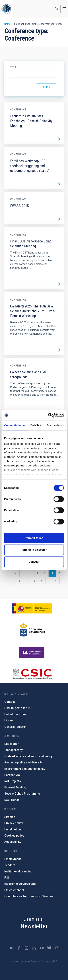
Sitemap (10, 817)
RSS (7, 878)
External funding (15, 787)
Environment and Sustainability (25, 769)
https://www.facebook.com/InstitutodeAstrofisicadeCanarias (19, 948)
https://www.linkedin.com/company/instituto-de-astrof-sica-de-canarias (34, 948)
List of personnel (16, 714)
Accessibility (13, 842)
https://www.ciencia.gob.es (32, 608)
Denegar (34, 562)
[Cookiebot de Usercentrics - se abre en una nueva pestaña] (48, 415)
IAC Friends (12, 800)
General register (15, 727)
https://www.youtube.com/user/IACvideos (42, 948)
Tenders (10, 865)
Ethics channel (14, 890)
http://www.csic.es (32, 674)
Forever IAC (12, 775)
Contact (10, 702)
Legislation (12, 744)
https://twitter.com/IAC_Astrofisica (11, 948)
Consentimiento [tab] (15, 425)
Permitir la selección (34, 550)
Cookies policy (14, 836)
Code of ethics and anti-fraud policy (28, 756)
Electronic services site (20, 884)
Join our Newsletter (34, 923)
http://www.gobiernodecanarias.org (32, 630)
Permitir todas (34, 538)
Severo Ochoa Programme (22, 794)
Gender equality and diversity (23, 762)
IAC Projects (13, 781)
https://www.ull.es (32, 653)
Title (13, 67)
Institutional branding (18, 871)
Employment (13, 859)
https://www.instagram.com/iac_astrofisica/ (26, 948)
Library (9, 720)
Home (7, 24)
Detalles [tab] (36, 425)
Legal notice (13, 829)
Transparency (14, 750)
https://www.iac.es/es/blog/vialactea (57, 948)
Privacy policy (14, 823)
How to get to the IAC (18, 708)
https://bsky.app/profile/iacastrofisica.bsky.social (49, 948)
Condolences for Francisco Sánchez (29, 896)
